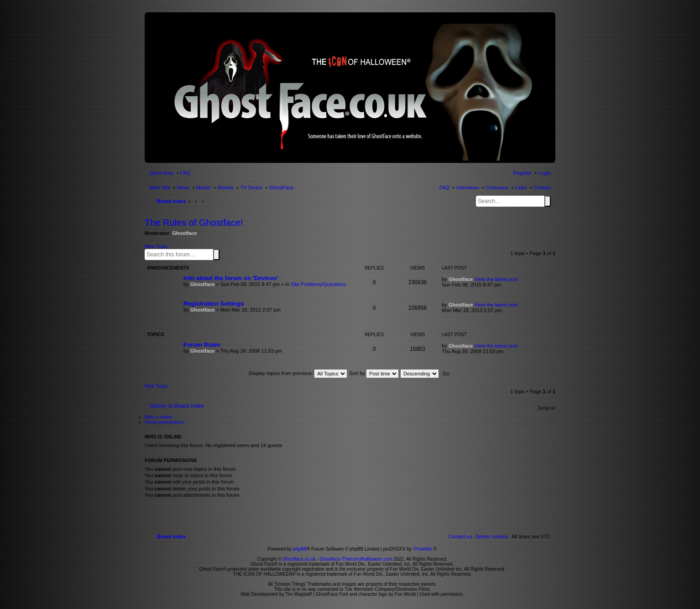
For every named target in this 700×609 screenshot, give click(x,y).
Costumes (497, 187)
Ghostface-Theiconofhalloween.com (356, 559)
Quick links (161, 173)
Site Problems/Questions (318, 284)
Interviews (468, 187)
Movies (226, 187)
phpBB (300, 549)
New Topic (156, 246)
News (183, 187)
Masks (204, 187)
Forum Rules (202, 345)
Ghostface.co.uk (300, 559)
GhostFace (282, 187)
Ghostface (185, 233)
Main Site (160, 187)
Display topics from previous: (298, 373)
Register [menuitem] (522, 173)
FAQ (444, 187)
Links (521, 187)
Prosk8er (423, 549)
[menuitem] (492, 536)
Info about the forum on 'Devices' (231, 278)
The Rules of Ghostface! (194, 223)
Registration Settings (214, 304)
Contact (542, 187)
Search (548, 201)
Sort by (374, 373)
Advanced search (221, 254)
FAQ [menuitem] (185, 173)
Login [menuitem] (545, 173)
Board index (172, 201)
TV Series (251, 187)
